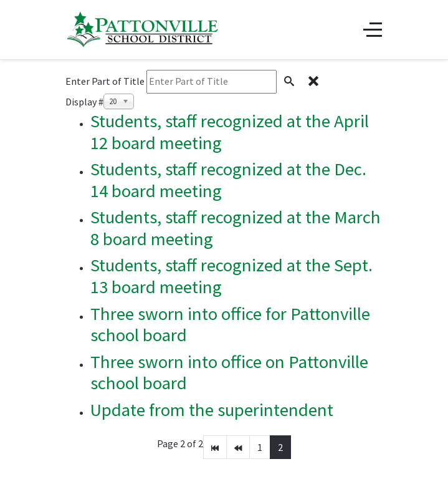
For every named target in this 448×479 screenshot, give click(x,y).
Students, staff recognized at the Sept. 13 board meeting (231, 276)
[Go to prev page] (238, 447)
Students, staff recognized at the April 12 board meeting (230, 132)
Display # (84, 102)
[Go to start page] (215, 447)
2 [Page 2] (280, 447)
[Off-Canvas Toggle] (373, 29)
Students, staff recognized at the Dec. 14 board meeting (228, 180)
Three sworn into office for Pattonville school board (230, 325)
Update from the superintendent (212, 410)
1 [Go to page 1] (260, 447)
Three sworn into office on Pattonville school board (229, 373)
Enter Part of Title (106, 81)
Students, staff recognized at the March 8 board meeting (236, 228)
